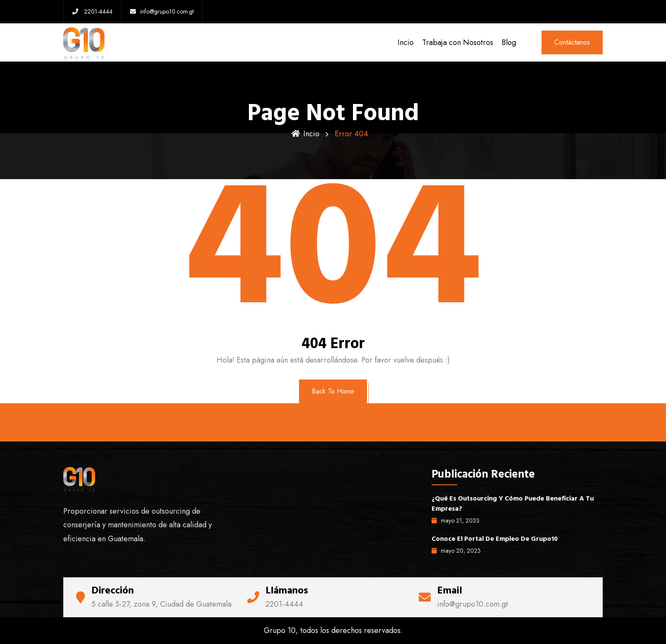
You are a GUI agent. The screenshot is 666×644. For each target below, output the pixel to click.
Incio (406, 42)
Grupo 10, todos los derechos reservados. (333, 630)
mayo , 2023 (456, 520)
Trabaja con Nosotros (458, 42)
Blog (509, 42)
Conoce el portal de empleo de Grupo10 (495, 539)
